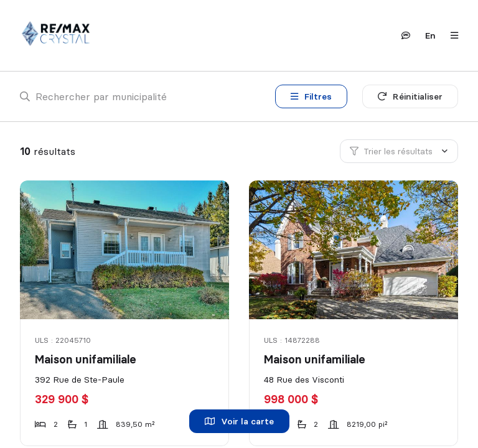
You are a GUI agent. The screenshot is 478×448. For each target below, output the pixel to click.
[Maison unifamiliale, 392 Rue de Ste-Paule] (125, 250)
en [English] (430, 35)
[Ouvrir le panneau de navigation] (451, 35)
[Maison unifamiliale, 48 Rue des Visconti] (354, 250)
